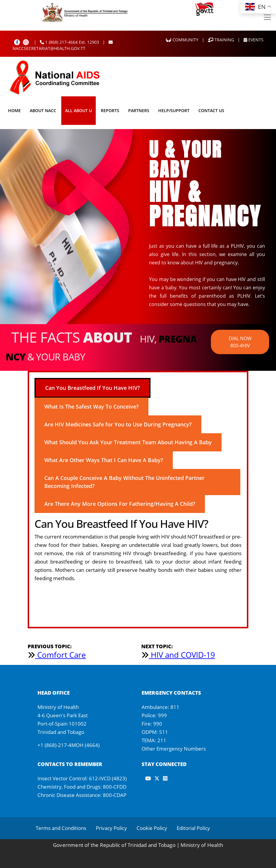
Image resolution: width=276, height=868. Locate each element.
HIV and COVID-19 (178, 655)
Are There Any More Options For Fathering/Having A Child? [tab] (120, 504)
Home (14, 110)
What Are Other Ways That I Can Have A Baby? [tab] (104, 460)
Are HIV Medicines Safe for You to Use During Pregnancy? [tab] (118, 424)
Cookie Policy (152, 828)
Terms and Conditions (61, 828)
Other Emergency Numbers (174, 749)
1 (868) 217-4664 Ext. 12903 (69, 42)
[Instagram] (26, 42)
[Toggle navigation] (267, 17)
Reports (110, 110)
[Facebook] (17, 42)
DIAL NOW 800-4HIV (240, 342)
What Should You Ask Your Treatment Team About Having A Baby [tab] (128, 442)
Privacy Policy (111, 828)
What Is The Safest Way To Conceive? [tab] (91, 406)
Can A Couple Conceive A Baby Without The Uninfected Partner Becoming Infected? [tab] (124, 482)
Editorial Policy (193, 828)
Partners (139, 110)
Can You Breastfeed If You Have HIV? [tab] (92, 388)
